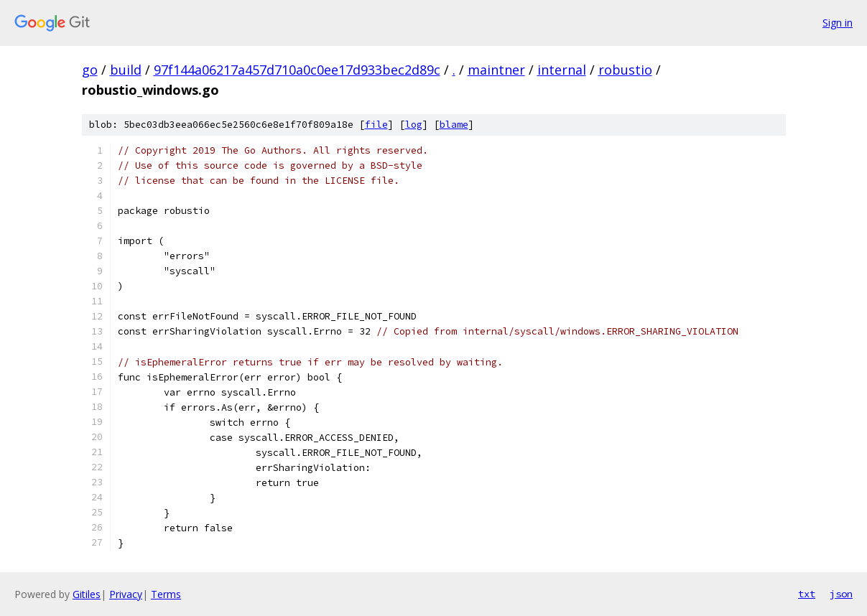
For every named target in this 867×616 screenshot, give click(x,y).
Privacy (126, 594)
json (841, 594)
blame (454, 125)
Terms (166, 594)
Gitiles (87, 594)
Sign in (838, 23)
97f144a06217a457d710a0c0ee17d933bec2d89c (297, 70)
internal (562, 70)
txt (807, 594)
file (376, 125)
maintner (496, 70)
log (414, 125)
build (126, 70)
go (90, 70)
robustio (625, 70)
